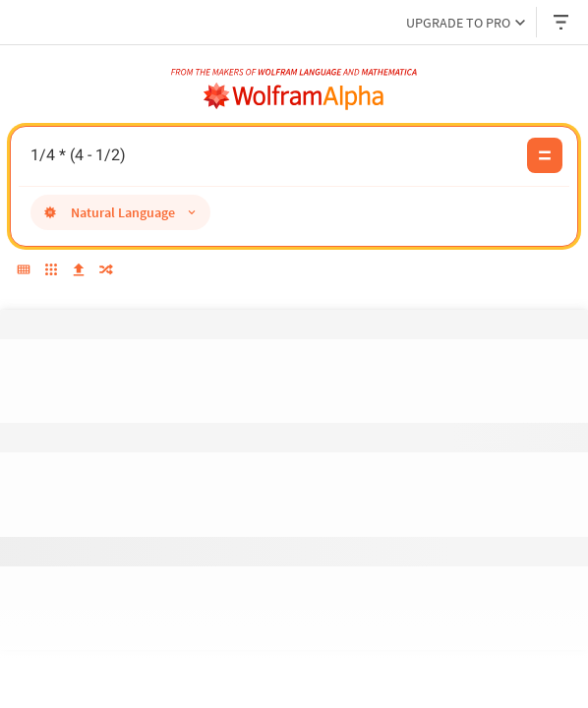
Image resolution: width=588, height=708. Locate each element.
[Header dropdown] (562, 22)
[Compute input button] (545, 155)
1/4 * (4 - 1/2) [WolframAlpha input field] (273, 155)
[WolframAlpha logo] (294, 96)
